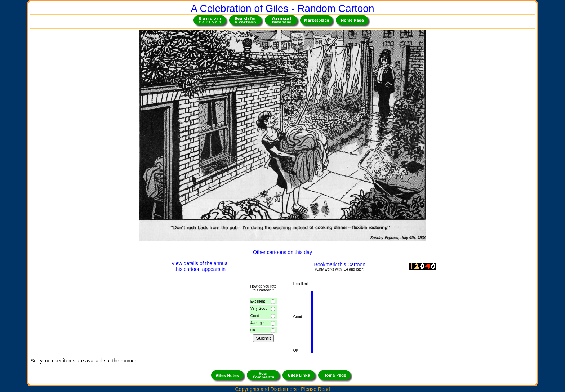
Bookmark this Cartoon (340, 264)
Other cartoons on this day (282, 252)
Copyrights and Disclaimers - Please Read (283, 389)
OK (253, 330)
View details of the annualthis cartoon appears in (200, 266)
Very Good (259, 309)
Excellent (258, 301)
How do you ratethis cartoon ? (263, 288)
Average (257, 323)
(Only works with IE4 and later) (340, 269)
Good (255, 316)
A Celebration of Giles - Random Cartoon (283, 8)
